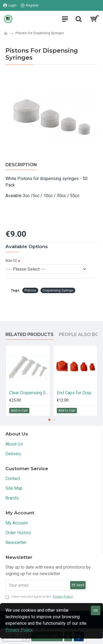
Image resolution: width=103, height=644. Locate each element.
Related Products (29, 334)
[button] (49, 420)
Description (21, 165)
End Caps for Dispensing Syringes (77, 393)
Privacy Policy (19, 630)
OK (96, 611)
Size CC (11, 261)
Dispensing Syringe (58, 290)
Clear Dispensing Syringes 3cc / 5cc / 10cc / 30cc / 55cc (29, 393)
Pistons (30, 290)
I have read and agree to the (40, 597)
